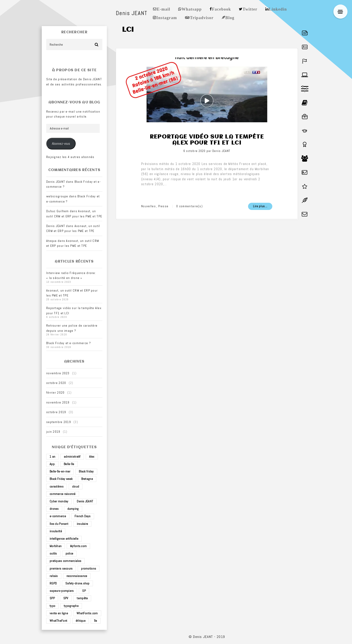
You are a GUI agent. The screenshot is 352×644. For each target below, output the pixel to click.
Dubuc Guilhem (58, 211)
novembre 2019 (58, 402)
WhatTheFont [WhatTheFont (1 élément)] (58, 621)
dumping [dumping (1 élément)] (73, 509)
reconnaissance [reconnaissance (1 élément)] (77, 576)
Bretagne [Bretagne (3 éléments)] (87, 479)
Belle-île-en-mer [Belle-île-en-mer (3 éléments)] (60, 471)
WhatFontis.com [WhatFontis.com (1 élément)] (87, 613)
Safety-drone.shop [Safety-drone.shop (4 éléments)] (77, 583)
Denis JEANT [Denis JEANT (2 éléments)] (85, 501)
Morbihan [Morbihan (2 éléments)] (56, 546)
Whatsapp (192, 9)
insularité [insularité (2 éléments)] (56, 531)
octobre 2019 (56, 412)
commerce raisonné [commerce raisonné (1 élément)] (63, 494)
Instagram (167, 17)
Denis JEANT (221, 151)
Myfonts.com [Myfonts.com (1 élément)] (78, 546)
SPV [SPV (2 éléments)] (66, 598)
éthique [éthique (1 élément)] (81, 621)
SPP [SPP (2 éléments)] (52, 598)
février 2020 (55, 392)
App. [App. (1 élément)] (52, 464)
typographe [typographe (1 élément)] (71, 606)
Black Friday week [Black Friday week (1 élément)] (61, 479)
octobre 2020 (56, 383)
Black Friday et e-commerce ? (69, 343)
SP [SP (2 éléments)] (84, 591)
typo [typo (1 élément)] (52, 606)
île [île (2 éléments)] (96, 621)
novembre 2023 (58, 373)
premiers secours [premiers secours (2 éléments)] (61, 568)
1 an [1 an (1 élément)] (52, 457)
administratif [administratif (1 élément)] (72, 457)
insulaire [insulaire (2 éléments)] (82, 524)
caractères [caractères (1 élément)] (57, 486)
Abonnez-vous (61, 144)
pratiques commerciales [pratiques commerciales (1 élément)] (65, 561)
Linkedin (278, 9)
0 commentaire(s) (189, 206)
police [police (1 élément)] (69, 553)
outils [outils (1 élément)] (53, 553)
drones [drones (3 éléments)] (54, 509)
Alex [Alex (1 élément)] (92, 457)
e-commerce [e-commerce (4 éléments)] (58, 516)
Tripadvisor (202, 17)
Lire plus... (260, 206)
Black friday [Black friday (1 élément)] (86, 471)
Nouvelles (148, 206)
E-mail (163, 9)
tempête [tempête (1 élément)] (82, 598)
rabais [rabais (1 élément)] (54, 576)
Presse (163, 206)
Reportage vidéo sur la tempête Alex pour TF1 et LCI (207, 140)
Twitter (250, 9)
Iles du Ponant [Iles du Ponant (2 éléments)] (59, 524)
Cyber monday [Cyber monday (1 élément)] (59, 501)
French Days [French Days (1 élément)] (83, 516)
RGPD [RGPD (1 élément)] (53, 583)
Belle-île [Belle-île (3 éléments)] (69, 464)
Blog (230, 17)
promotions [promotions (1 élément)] (89, 568)
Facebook (221, 9)
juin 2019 (53, 432)
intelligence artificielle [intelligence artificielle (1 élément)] (64, 539)
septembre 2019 (59, 422)
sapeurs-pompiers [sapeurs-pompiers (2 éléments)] (62, 591)
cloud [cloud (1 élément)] (76, 486)
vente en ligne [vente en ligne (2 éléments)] (59, 613)
